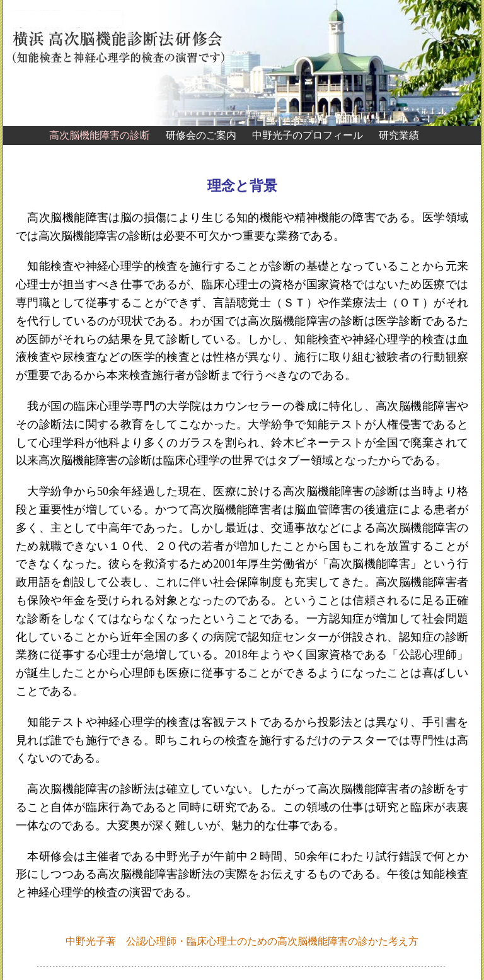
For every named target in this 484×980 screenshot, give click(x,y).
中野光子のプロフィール (308, 135)
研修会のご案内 (201, 135)
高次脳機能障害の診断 (100, 135)
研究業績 (399, 135)
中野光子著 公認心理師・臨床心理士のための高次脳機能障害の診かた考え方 (242, 941)
